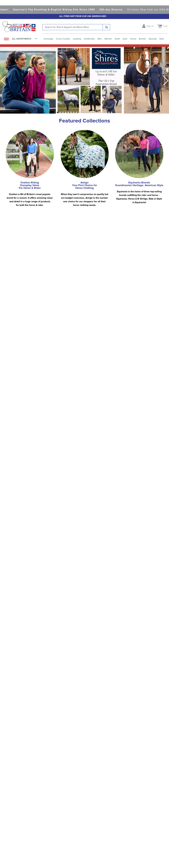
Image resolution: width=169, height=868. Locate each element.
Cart (165, 26)
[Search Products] (106, 27)
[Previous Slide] (3, 81)
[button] (57, 112)
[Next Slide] (166, 81)
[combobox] (76, 27)
